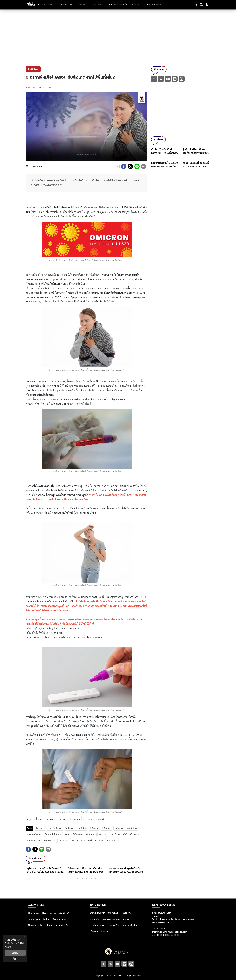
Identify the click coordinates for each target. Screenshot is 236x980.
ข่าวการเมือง (114, 913)
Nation (47, 919)
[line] (137, 166)
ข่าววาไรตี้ (128, 919)
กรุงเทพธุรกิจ (34, 919)
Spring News (60, 919)
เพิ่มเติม (8, 947)
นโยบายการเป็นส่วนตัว (100, 931)
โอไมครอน (107, 828)
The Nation (34, 913)
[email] (144, 166)
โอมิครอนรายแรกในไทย (76, 828)
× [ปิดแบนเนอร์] (25, 937)
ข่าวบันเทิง (95, 919)
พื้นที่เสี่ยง (91, 834)
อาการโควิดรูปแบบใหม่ (82, 841)
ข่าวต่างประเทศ (97, 925)
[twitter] (130, 166)
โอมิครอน (94, 828)
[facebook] (124, 166)
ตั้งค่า (15, 959)
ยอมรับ (15, 953)
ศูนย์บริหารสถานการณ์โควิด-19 (41, 841)
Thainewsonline (36, 925)
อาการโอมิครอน (55, 828)
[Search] (202, 5)
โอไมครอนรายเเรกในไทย (126, 828)
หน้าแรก (29, 88)
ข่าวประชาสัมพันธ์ (130, 925)
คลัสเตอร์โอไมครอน (74, 834)
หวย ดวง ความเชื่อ (111, 919)
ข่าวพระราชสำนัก (98, 913)
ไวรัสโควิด (63, 841)
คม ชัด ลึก (64, 913)
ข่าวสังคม (38, 88)
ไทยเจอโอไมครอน (53, 834)
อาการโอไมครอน (35, 834)
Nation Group (49, 913)
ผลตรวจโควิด (113, 841)
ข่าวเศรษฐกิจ (113, 925)
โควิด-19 (99, 841)
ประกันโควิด (114, 834)
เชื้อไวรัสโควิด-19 (131, 834)
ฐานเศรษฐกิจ (62, 925)
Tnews (50, 925)
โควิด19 (102, 834)
